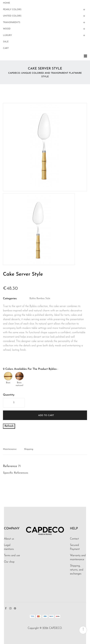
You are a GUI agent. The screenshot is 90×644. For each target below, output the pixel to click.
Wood (7, 29)
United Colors (12, 16)
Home (6, 3)
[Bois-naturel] (19, 376)
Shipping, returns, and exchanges (77, 570)
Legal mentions (9, 547)
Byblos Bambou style (40, 298)
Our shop (9, 562)
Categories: (10, 299)
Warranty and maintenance (78, 558)
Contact (74, 539)
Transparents (12, 23)
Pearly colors (12, 10)
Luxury (7, 35)
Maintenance (10, 449)
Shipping (29, 449)
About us (9, 539)
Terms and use (12, 556)
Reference (10, 466)
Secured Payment (75, 547)
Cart (6, 48)
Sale (6, 42)
